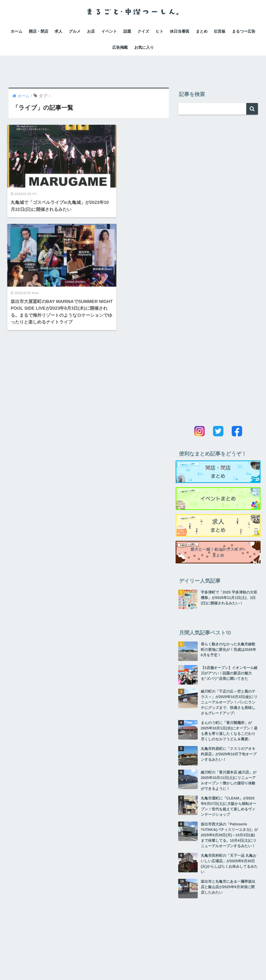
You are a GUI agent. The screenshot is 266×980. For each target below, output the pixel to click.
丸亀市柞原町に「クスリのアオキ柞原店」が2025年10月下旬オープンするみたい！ (229, 754)
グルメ (75, 31)
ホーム (16, 31)
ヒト (159, 31)
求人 (58, 31)
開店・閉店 (39, 31)
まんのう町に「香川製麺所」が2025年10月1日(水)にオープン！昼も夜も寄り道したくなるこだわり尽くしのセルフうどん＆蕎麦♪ (229, 731)
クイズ (143, 31)
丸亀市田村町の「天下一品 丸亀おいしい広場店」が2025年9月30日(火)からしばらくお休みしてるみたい (229, 864)
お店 (91, 31)
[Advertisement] (133, 67)
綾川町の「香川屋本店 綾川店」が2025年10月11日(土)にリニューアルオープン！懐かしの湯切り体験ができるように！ (229, 780)
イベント (109, 31)
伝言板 (220, 31)
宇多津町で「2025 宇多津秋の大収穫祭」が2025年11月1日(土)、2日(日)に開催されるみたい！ (229, 598)
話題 (127, 31)
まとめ (202, 31)
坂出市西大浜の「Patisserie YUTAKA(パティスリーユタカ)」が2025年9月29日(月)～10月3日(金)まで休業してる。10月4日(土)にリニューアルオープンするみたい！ (230, 835)
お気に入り (144, 47)
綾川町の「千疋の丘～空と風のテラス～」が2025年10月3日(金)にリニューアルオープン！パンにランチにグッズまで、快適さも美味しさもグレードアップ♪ (229, 702)
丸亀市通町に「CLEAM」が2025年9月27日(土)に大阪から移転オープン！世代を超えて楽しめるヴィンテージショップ (229, 806)
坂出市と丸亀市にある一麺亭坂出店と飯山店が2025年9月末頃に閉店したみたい (228, 887)
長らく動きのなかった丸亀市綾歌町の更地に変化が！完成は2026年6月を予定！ (228, 650)
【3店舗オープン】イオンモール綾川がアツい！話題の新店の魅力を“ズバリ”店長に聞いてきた (229, 673)
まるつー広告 (244, 31)
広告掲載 (120, 47)
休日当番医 (180, 31)
